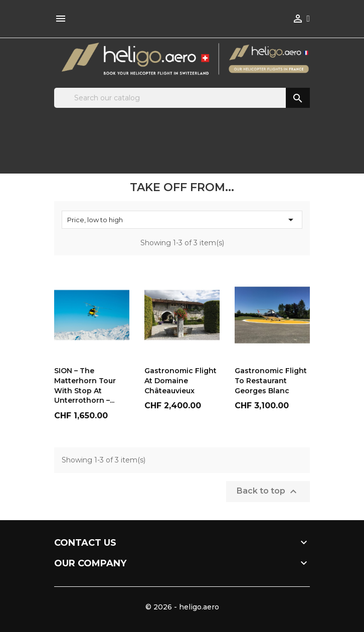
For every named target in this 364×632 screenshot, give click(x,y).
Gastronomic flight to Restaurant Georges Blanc (271, 381)
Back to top (268, 492)
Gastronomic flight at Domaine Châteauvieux (180, 381)
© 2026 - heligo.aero (182, 607)
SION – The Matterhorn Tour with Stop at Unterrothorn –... (85, 385)
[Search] (182, 98)
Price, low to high (182, 220)
